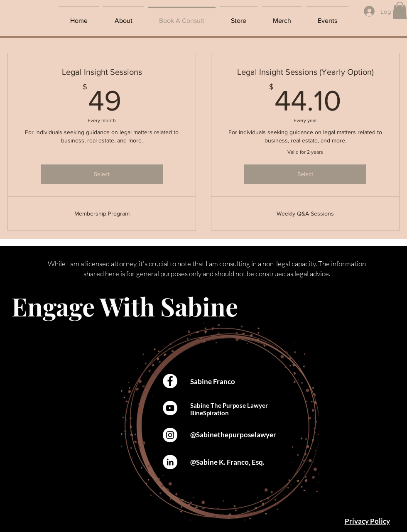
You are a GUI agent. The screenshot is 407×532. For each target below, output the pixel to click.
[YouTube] (170, 408)
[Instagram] (170, 435)
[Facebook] (170, 381)
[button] (400, 10)
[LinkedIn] (170, 462)
